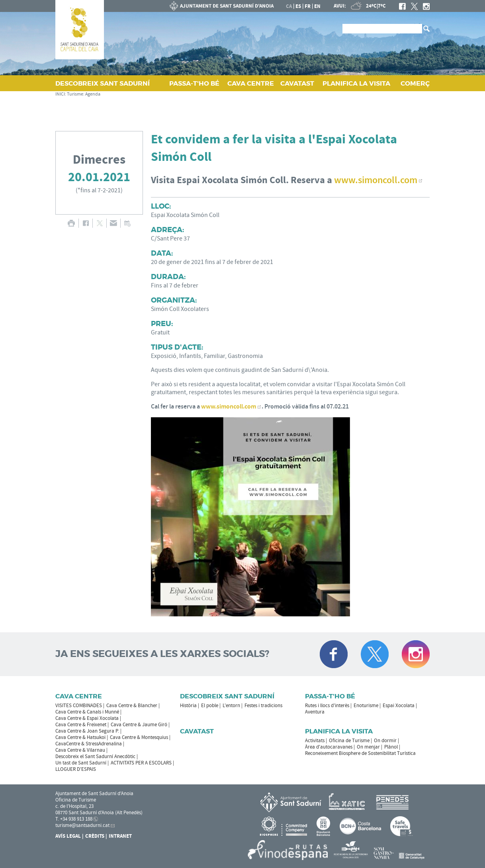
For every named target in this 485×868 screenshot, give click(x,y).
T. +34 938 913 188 (74, 819)
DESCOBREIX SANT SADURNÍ (103, 83)
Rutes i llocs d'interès (327, 706)
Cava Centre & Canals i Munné (87, 712)
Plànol (391, 747)
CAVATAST (297, 83)
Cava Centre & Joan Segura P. (87, 731)
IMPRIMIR (71, 223)
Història (188, 706)
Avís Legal (68, 836)
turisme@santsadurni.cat (82, 825)
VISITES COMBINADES (79, 706)
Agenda (93, 94)
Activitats (315, 741)
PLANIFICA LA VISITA (356, 83)
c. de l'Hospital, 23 (74, 806)
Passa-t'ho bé (330, 696)
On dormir (385, 741)
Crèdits (95, 836)
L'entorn (231, 706)
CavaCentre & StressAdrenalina (89, 744)
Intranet (120, 836)
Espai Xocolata (399, 706)
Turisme (75, 94)
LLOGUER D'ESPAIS (76, 769)
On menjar (368, 747)
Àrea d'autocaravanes (329, 747)
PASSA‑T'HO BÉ (194, 83)
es (298, 6)
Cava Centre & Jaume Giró (139, 725)
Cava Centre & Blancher (132, 706)
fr (308, 6)
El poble (210, 706)
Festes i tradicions (263, 706)
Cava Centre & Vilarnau (80, 750)
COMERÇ (415, 83)
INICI (60, 94)
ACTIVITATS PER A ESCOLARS (141, 763)
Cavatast (197, 731)
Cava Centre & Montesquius (139, 737)
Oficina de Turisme (349, 741)
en (317, 6)
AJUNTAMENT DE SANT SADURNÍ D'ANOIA (222, 6)
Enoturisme (366, 706)
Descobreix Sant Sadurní (227, 696)
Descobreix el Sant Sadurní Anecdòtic (95, 757)
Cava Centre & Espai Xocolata (87, 718)
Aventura (315, 712)
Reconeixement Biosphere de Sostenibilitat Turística (360, 753)
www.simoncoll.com (229, 407)
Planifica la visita (339, 731)
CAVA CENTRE (251, 83)
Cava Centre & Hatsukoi (80, 737)
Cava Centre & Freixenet (81, 725)
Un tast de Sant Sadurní (81, 763)
